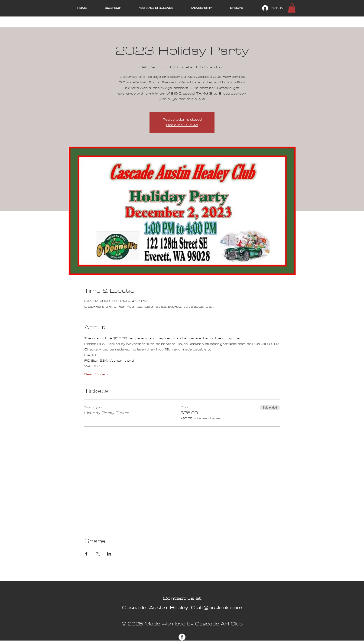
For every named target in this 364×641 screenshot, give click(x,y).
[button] (292, 8)
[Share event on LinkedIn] (109, 554)
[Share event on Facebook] (86, 554)
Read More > (96, 374)
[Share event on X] (98, 554)
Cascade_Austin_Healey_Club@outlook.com (182, 607)
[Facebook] (182, 637)
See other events (182, 125)
